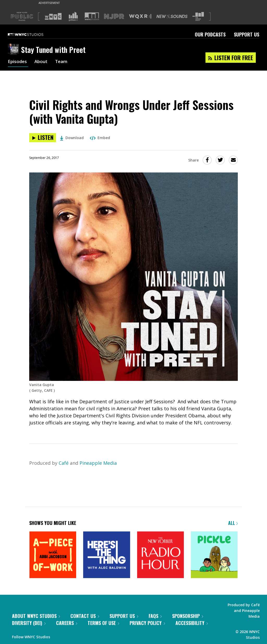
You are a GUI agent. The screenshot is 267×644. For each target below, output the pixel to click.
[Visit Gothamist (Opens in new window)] (73, 16)
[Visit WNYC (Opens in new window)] (53, 16)
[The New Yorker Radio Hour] (160, 555)
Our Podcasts (210, 34)
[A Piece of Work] (53, 555)
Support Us (247, 34)
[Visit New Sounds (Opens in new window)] (172, 16)
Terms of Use (103, 623)
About (43, 62)
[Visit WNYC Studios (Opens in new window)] (92, 16)
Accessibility (192, 623)
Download (72, 138)
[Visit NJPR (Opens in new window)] (114, 17)
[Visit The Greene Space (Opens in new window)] (198, 17)
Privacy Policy (147, 623)
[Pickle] (214, 555)
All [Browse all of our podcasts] (233, 523)
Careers (67, 623)
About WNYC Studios (36, 616)
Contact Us (85, 616)
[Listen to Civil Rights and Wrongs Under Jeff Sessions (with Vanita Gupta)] (43, 138)
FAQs (155, 616)
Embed (100, 138)
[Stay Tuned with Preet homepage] (14, 50)
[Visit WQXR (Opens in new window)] (140, 17)
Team (64, 62)
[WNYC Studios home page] (32, 34)
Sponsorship (188, 616)
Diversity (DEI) (29, 623)
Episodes (18, 62)
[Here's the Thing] (107, 555)
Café (64, 463)
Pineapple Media (98, 463)
